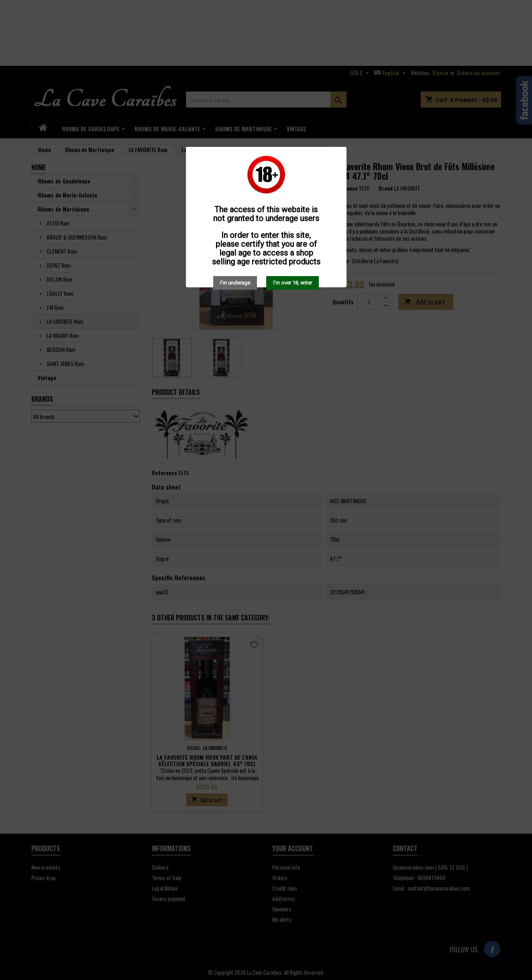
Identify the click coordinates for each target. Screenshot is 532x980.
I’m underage (235, 283)
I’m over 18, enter (292, 283)
